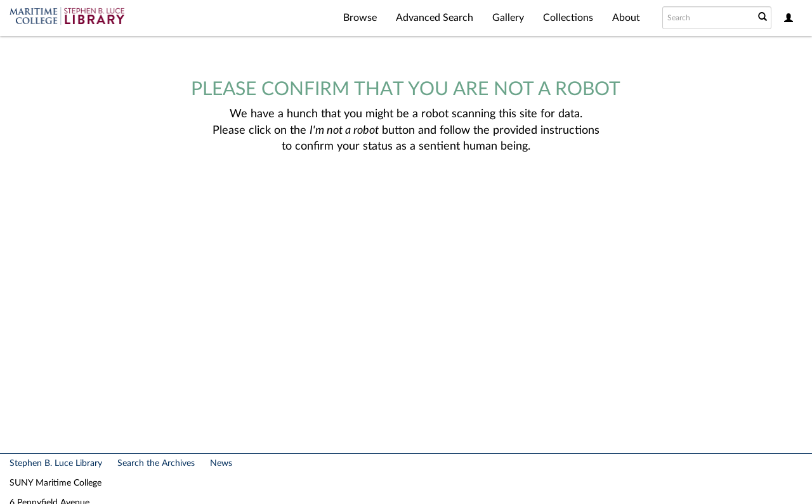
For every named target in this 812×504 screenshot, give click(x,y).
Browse (360, 18)
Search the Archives (156, 463)
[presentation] (402, 195)
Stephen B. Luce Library (56, 463)
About (626, 18)
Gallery (508, 18)
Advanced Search (435, 18)
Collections (568, 18)
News (221, 463)
